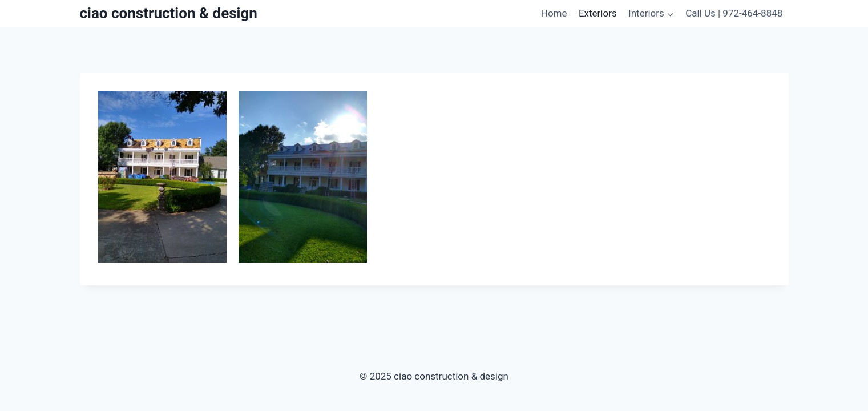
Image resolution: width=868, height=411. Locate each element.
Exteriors (598, 13)
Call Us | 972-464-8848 (734, 13)
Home (554, 13)
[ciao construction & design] (169, 13)
